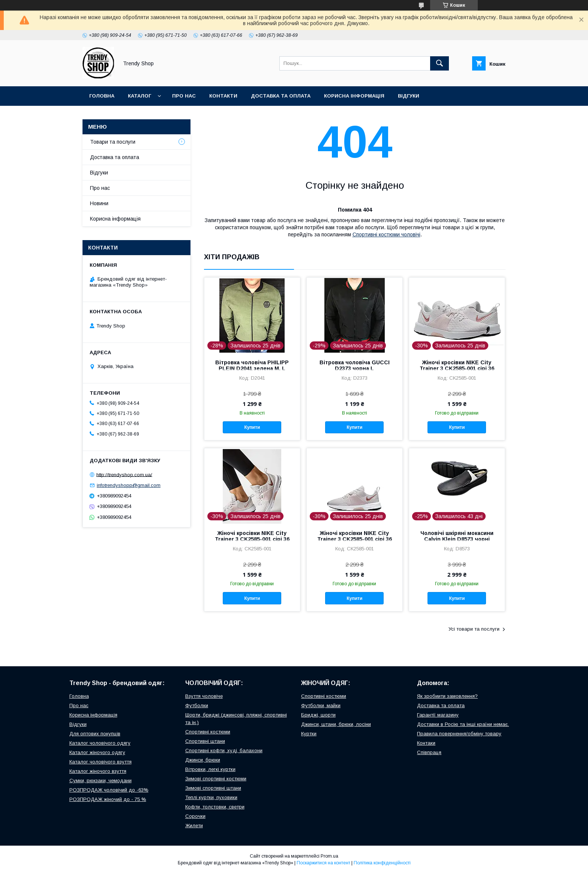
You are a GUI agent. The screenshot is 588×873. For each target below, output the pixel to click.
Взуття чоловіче (204, 696)
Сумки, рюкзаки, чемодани (100, 781)
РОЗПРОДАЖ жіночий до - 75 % (108, 799)
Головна (102, 96)
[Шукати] (439, 63)
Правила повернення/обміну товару (459, 734)
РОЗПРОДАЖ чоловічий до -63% (109, 790)
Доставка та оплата (281, 96)
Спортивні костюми (208, 732)
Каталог (139, 96)
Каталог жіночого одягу (97, 752)
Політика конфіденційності (382, 863)
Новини (99, 203)
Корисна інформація (354, 96)
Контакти (223, 96)
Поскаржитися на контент (323, 863)
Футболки (197, 705)
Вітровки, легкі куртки (210, 769)
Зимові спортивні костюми (216, 779)
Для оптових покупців (95, 734)
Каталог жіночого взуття (98, 771)
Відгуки (409, 96)
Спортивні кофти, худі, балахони (224, 751)
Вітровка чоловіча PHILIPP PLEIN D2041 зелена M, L (252, 365)
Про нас (184, 96)
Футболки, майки (321, 705)
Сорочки (195, 816)
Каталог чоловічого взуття (100, 762)
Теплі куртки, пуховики (211, 797)
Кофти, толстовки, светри (215, 807)
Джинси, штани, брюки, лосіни (336, 724)
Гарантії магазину (438, 715)
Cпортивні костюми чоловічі (386, 234)
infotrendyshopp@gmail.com (129, 485)
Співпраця (429, 752)
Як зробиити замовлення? (447, 696)
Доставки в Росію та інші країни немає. (463, 724)
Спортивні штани (205, 741)
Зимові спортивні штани (213, 788)
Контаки (426, 743)
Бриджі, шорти (318, 715)
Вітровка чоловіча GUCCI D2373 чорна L (355, 365)
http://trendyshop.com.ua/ (124, 474)
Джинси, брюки (203, 760)
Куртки (309, 734)
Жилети (194, 826)
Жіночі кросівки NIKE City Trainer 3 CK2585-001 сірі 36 (457, 365)
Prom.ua (329, 856)
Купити (252, 427)
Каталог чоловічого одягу (100, 743)
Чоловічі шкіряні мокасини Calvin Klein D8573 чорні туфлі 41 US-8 (457, 539)
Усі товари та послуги (474, 629)
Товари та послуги (113, 142)
